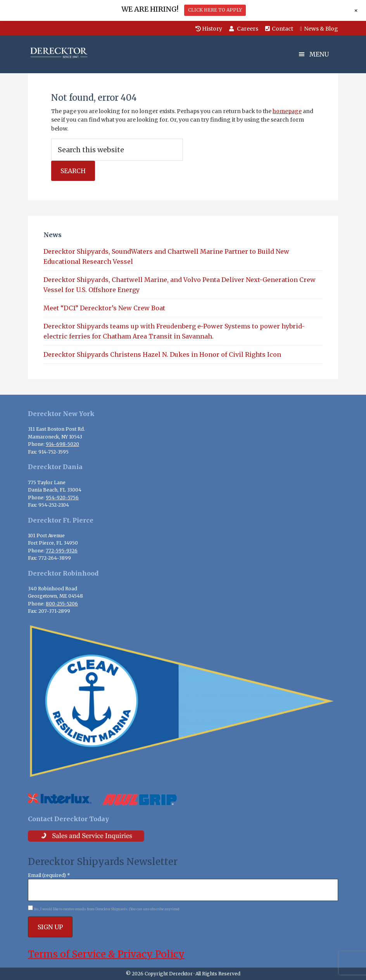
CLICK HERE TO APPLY (215, 10)
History (209, 29)
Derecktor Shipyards (67, 53)
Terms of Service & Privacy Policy (106, 954)
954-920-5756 (62, 498)
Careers (244, 29)
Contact (279, 29)
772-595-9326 (62, 551)
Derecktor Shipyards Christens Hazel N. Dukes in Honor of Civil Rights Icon (162, 354)
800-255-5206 (62, 604)
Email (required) (49, 875)
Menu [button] (319, 54)
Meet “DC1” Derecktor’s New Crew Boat (104, 308)
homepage (287, 111)
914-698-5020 (62, 444)
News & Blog (319, 29)
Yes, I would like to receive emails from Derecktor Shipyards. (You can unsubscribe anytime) (106, 909)
